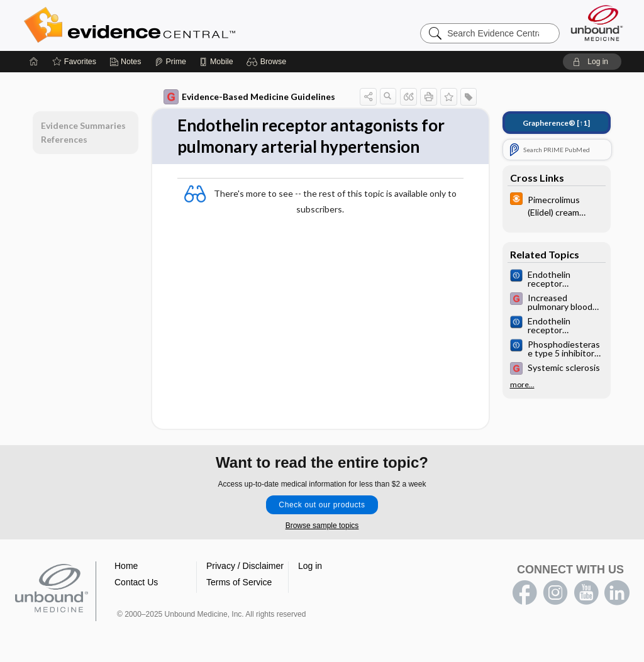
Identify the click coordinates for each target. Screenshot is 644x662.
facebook (525, 593)
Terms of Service (239, 582)
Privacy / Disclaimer (245, 566)
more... (522, 385)
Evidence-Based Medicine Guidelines (249, 97)
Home (126, 566)
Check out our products (322, 505)
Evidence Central (180, 25)
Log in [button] (310, 566)
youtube (586, 593)
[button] (268, 62)
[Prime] (170, 62)
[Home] (34, 62)
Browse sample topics (322, 526)
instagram (555, 593)
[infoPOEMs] (557, 205)
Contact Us (136, 582)
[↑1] (556, 123)
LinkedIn (617, 593)
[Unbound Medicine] (597, 23)
